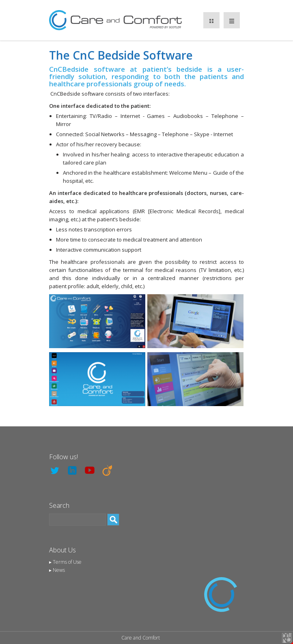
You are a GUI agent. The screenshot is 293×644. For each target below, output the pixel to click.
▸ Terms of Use (65, 562)
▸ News (57, 570)
